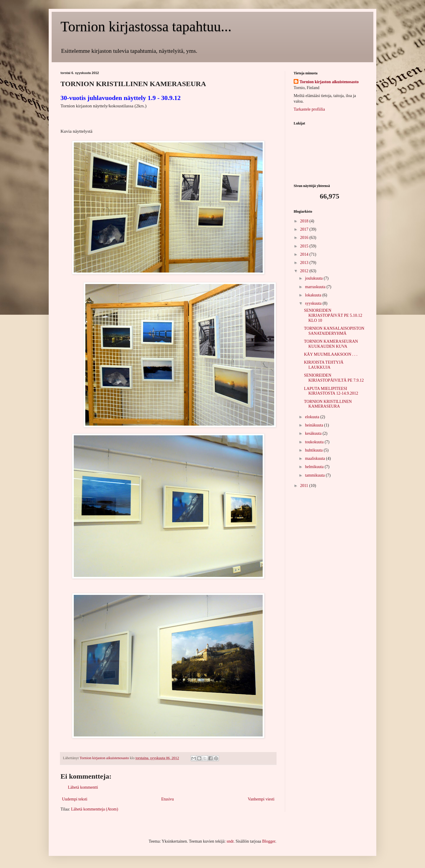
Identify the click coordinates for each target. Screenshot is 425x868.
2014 (305, 254)
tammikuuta (315, 475)
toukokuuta (315, 442)
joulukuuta (314, 278)
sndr (230, 841)
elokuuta (313, 417)
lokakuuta (314, 295)
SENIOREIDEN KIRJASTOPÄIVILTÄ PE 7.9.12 (334, 378)
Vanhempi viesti (261, 799)
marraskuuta (316, 287)
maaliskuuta (315, 458)
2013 (305, 263)
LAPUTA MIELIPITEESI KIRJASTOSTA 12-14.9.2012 (331, 391)
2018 (305, 221)
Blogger (269, 841)
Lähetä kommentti (83, 787)
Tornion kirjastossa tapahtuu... (146, 26)
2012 (305, 271)
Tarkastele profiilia (309, 109)
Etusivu (167, 799)
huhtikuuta (314, 450)
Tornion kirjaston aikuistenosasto (329, 82)
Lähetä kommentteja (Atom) (95, 809)
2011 (305, 486)
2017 (305, 229)
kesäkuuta (314, 433)
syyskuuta (314, 303)
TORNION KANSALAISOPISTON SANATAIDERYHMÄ (334, 331)
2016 (305, 238)
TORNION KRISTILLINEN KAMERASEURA (328, 404)
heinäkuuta (314, 425)
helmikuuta (315, 467)
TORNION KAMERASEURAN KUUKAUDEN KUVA (331, 344)
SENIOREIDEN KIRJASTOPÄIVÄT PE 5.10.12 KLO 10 (333, 315)
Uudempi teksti (75, 799)
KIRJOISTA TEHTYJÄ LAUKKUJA (324, 365)
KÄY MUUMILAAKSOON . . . (331, 354)
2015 (305, 246)
